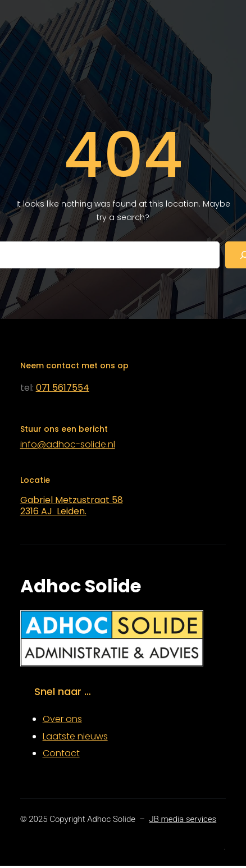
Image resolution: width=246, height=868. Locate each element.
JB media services (183, 819)
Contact (61, 753)
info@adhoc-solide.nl (68, 444)
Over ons (62, 719)
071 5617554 (63, 388)
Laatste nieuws (75, 736)
